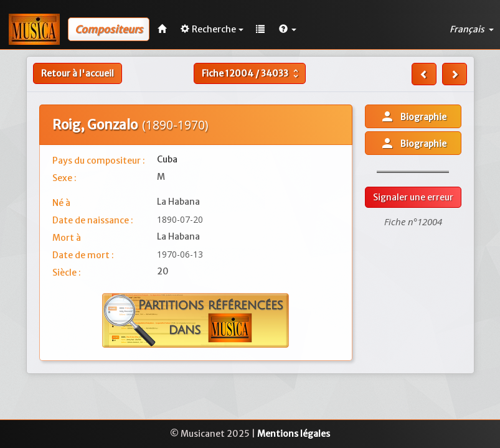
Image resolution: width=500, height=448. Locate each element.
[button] (288, 29)
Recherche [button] (212, 29)
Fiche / (252, 73)
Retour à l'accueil (78, 73)
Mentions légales (294, 434)
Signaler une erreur (413, 197)
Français (472, 29)
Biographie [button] (413, 116)
